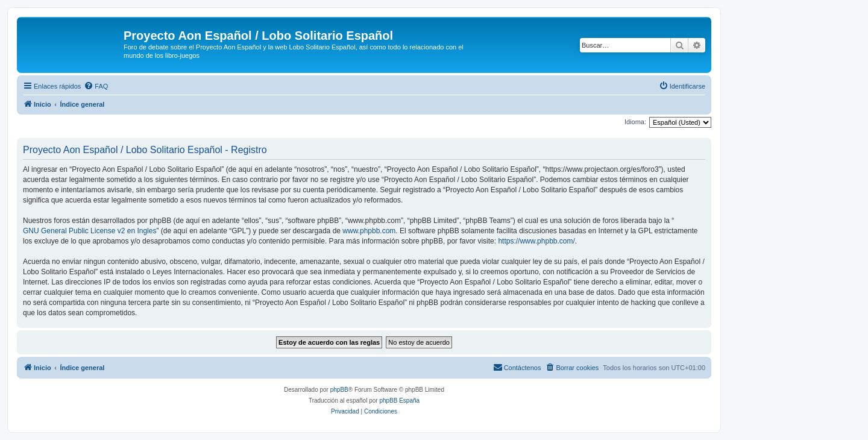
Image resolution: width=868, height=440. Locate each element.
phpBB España (399, 401)
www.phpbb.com (369, 231)
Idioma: (635, 122)
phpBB (339, 390)
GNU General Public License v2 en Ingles (90, 231)
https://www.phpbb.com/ (536, 241)
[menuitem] (96, 86)
